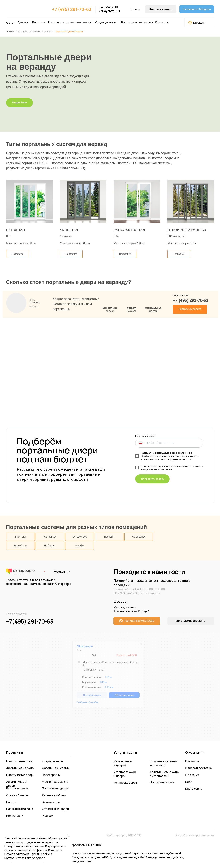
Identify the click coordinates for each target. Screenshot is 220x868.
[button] (161, 9)
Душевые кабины (54, 795)
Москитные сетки (162, 782)
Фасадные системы (56, 768)
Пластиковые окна (19, 761)
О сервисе (192, 775)
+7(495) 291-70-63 (30, 621)
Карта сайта (194, 789)
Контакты (162, 22)
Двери (22, 22)
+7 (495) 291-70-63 (72, 9)
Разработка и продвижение (195, 835)
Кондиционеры (106, 22)
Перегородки (51, 775)
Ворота (37, 22)
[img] (24, 11)
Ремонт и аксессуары (136, 22)
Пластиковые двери (20, 775)
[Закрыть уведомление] (69, 836)
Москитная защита (55, 782)
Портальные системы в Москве (36, 32)
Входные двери (17, 788)
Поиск (136, 9)
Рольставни (15, 816)
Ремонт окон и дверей (123, 763)
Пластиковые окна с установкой (164, 763)
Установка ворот (125, 783)
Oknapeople (11, 32)
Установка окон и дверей (125, 774)
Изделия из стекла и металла (69, 22)
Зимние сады (51, 802)
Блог (189, 782)
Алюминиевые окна (20, 768)
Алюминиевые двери (16, 784)
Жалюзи (48, 816)
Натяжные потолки (20, 809)
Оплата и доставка (198, 768)
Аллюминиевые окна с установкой (164, 774)
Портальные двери (55, 788)
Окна (10, 23)
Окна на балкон (17, 795)
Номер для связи (146, 436)
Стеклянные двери (55, 809)
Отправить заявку (153, 479)
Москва (199, 23)
